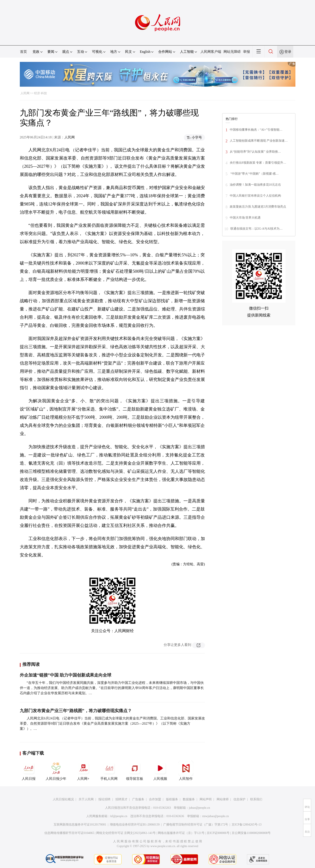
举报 (247, 52)
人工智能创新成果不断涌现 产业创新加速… (259, 141)
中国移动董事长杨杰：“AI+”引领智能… (256, 130)
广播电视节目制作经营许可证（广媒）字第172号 (196, 825)
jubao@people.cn (199, 808)
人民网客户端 (211, 52)
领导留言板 (135, 771)
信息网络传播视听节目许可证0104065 (69, 833)
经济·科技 (40, 93)
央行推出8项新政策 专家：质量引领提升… (258, 163)
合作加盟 (155, 799)
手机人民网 (109, 771)
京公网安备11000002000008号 (251, 833)
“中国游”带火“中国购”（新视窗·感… (254, 174)
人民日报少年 (56, 771)
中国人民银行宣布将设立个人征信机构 (255, 196)
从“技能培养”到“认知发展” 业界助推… (255, 152)
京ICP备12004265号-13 (247, 825)
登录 (288, 52)
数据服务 (189, 799)
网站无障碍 (232, 52)
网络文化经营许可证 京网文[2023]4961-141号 (126, 833)
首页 (23, 52)
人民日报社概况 (63, 799)
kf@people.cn (119, 816)
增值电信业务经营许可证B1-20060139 (135, 825)
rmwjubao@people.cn (216, 816)
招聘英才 (121, 799)
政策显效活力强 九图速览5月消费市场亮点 (258, 207)
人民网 (25, 93)
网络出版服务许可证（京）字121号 (181, 833)
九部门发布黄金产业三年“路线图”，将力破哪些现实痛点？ (76, 711)
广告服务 (138, 799)
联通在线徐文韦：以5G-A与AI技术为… (257, 229)
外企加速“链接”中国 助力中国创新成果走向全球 (66, 675)
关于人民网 (86, 799)
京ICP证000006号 (218, 833)
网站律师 (223, 799)
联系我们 (256, 799)
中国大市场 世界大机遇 (245, 218)
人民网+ (83, 771)
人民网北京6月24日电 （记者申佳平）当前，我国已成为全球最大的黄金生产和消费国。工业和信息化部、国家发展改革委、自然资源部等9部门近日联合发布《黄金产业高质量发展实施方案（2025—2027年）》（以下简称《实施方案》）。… (112, 723)
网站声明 (206, 799)
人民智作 (186, 771)
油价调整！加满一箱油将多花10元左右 (255, 185)
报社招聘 (104, 799)
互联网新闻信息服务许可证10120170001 (80, 825)
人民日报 (29, 771)
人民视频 (160, 771)
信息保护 (239, 799)
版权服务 (172, 799)
